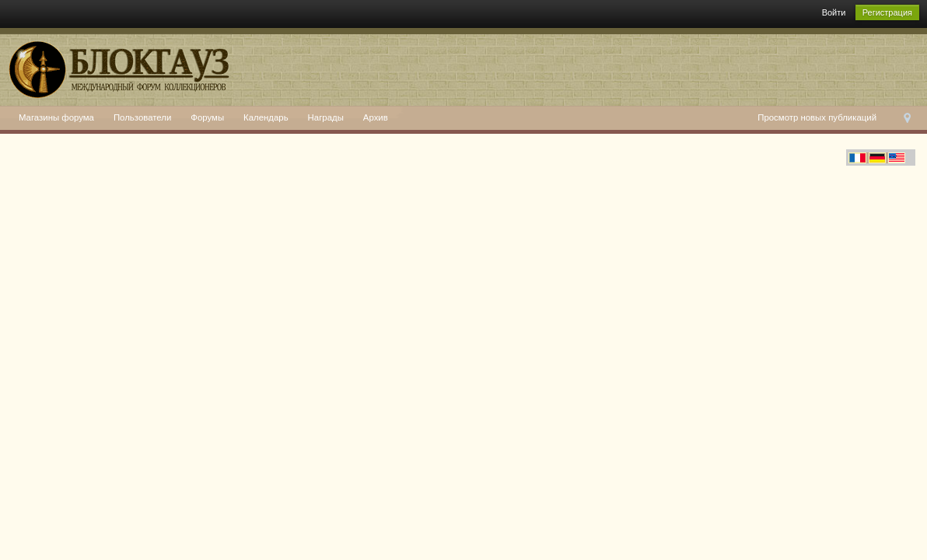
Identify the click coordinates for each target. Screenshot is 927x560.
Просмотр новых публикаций (817, 117)
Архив (376, 117)
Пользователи (142, 117)
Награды (326, 117)
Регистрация (887, 12)
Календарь (266, 117)
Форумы (207, 117)
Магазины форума (56, 117)
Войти (834, 12)
